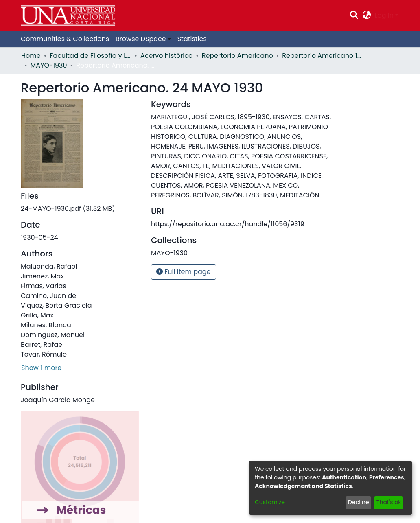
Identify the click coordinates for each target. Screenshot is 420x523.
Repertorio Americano (237, 56)
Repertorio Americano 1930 (323, 56)
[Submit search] (354, 15)
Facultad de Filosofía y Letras (90, 56)
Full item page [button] (184, 272)
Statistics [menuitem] (192, 39)
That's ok (389, 502)
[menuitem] (366, 15)
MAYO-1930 (49, 65)
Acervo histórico (166, 56)
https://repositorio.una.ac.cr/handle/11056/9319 (228, 224)
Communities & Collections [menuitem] (65, 39)
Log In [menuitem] (384, 15)
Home (31, 56)
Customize (270, 502)
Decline (359, 502)
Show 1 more (41, 368)
